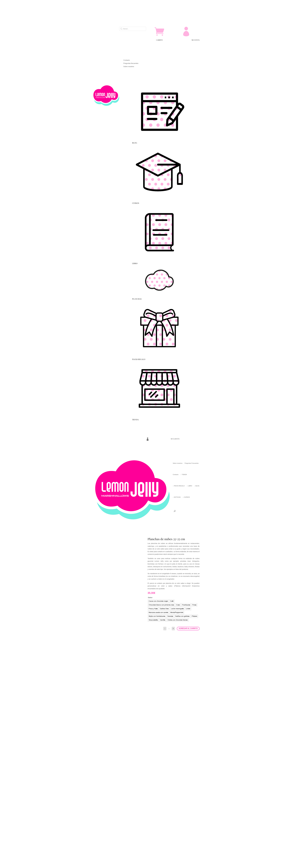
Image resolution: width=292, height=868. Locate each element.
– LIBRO (189, 486)
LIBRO (135, 263)
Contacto (176, 475)
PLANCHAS (137, 299)
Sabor (150, 598)
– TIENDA (184, 475)
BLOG (135, 143)
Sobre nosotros (178, 463)
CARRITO (159, 40)
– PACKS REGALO (179, 486)
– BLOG (197, 486)
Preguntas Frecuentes (192, 463)
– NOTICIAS (177, 497)
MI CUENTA (196, 40)
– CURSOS (186, 497)
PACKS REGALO (139, 359)
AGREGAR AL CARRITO (188, 628)
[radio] (158, 601)
